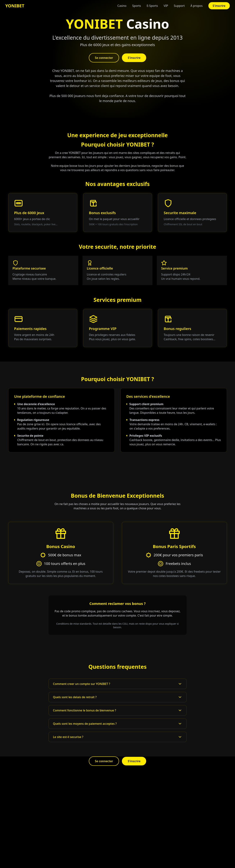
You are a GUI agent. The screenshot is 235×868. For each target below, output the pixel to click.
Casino (122, 6)
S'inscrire (219, 6)
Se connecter (104, 58)
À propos (196, 6)
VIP (166, 6)
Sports (136, 6)
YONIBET (15, 6)
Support (179, 6)
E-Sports (152, 6)
